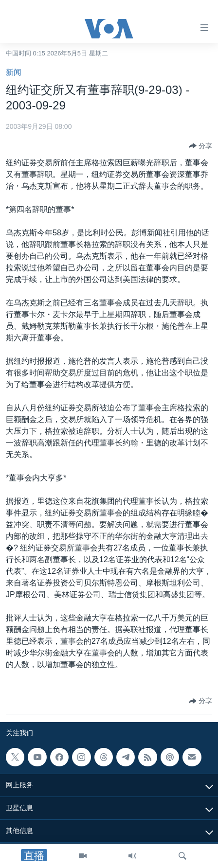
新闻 (14, 72)
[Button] (200, 146)
